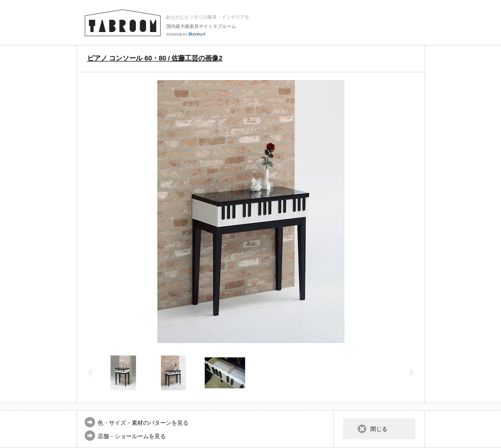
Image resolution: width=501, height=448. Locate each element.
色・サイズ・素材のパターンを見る (143, 423)
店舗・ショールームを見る (132, 436)
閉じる (379, 429)
